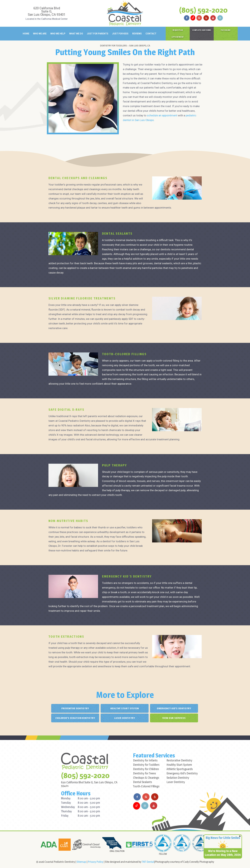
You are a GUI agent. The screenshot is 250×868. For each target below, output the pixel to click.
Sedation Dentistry (178, 778)
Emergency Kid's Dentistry (174, 708)
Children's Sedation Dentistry (75, 718)
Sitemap (81, 862)
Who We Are (40, 34)
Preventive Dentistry (75, 708)
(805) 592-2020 (203, 10)
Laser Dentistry (125, 718)
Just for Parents (98, 34)
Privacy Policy (95, 862)
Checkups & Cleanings (146, 778)
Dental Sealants (143, 782)
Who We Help (58, 34)
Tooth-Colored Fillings (146, 786)
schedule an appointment (162, 115)
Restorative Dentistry (179, 760)
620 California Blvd (47, 11)
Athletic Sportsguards (180, 769)
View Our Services (174, 718)
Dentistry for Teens (145, 773)
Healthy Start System (125, 708)
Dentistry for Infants (145, 760)
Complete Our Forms (202, 30)
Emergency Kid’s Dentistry (182, 773)
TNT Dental (148, 862)
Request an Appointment (178, 34)
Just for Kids (120, 34)
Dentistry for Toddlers (146, 765)
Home (26, 34)
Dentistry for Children (146, 769)
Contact (151, 34)
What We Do (76, 34)
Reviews (137, 34)
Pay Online (226, 30)
